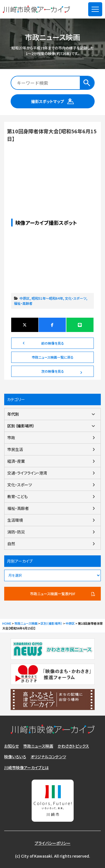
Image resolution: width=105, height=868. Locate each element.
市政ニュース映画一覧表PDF (53, 594)
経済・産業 (16, 461)
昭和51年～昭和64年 (47, 298)
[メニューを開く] (95, 9)
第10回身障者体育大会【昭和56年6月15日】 (53, 169)
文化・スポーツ (76, 298)
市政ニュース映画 (38, 746)
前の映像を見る (53, 343)
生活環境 (15, 520)
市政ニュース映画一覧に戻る (53, 357)
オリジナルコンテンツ (48, 757)
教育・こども (17, 496)
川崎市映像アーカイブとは (26, 768)
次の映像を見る (53, 371)
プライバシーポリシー (53, 843)
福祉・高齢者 (23, 303)
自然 (11, 544)
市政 (11, 438)
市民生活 (15, 449)
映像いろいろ (15, 757)
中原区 (25, 298)
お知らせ (11, 746)
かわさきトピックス (73, 746)
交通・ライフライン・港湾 (27, 473)
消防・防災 (16, 532)
